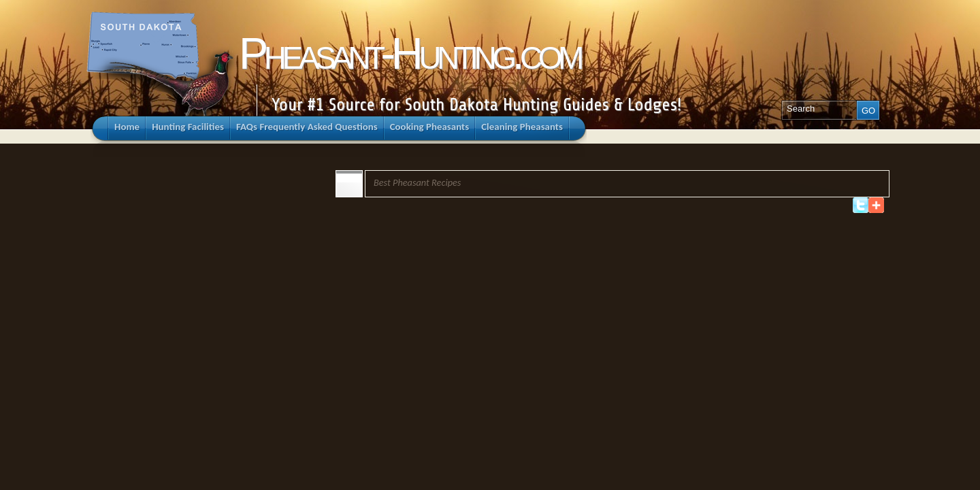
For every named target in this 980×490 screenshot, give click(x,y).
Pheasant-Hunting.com (409, 53)
